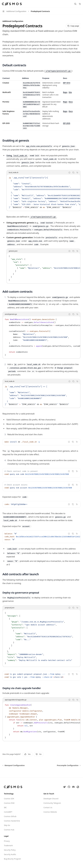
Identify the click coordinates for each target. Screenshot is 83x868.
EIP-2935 (67, 123)
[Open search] (75, 4)
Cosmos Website (50, 812)
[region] (41, 104)
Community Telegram (52, 803)
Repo (65, 92)
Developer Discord (51, 799)
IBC (5, 807)
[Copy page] (73, 26)
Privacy (7, 841)
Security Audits (10, 854)
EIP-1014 (67, 83)
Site (70, 92)
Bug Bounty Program (12, 859)
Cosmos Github (10, 816)
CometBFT (8, 812)
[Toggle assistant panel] (80, 4)
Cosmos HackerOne (12, 821)
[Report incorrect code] (69, 173)
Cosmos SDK (9, 799)
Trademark (8, 845)
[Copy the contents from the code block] (73, 173)
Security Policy (10, 850)
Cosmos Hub (9, 830)
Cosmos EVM (9, 803)
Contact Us (48, 807)
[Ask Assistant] (77, 173)
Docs (71, 102)
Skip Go (7, 825)
